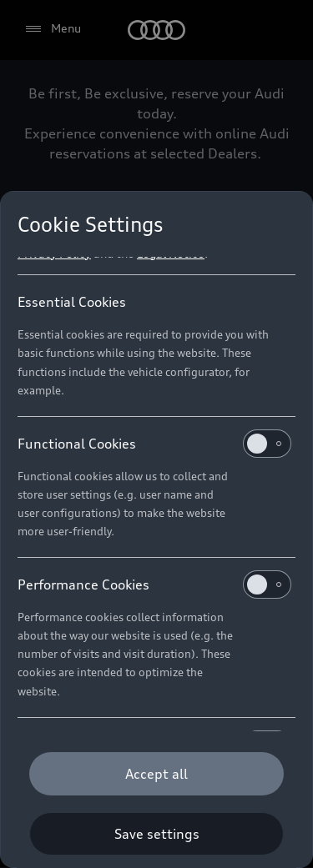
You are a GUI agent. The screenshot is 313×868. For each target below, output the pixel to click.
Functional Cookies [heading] (154, 444)
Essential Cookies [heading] (72, 302)
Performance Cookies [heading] (154, 585)
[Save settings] (156, 834)
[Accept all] (156, 774)
